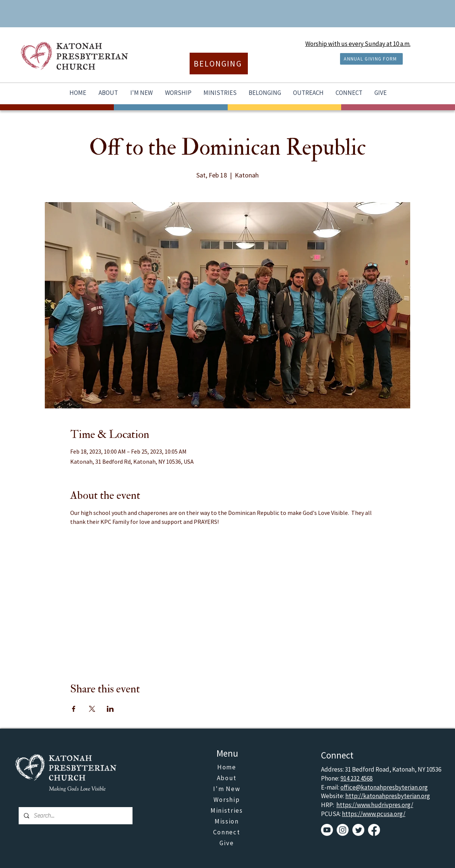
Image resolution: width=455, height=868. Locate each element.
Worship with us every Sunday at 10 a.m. (358, 44)
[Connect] (227, 832)
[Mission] (227, 821)
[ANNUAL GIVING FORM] (371, 59)
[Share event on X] (92, 709)
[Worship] (227, 800)
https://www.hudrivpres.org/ (375, 805)
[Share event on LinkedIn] (110, 709)
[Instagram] (343, 830)
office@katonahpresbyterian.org (384, 787)
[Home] (227, 767)
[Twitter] (358, 830)
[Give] (227, 843)
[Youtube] (327, 830)
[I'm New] (227, 789)
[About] (227, 778)
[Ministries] (227, 811)
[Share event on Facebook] (74, 709)
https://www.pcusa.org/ (374, 814)
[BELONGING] (219, 64)
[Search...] (75, 816)
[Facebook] (374, 830)
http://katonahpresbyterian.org (388, 796)
